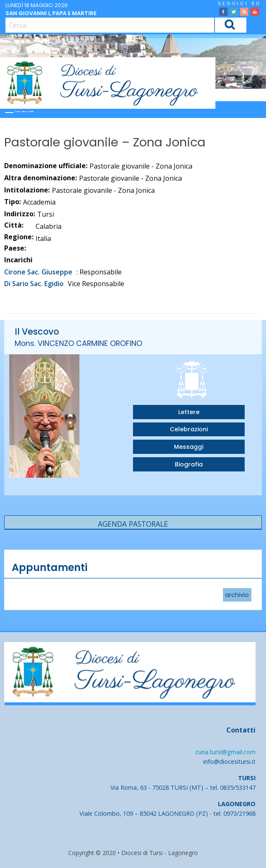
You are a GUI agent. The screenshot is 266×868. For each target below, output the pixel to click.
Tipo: (13, 202)
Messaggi (189, 447)
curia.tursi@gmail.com (225, 752)
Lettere (189, 412)
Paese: (15, 248)
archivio (237, 595)
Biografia (189, 464)
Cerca (230, 26)
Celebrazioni (189, 429)
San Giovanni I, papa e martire (51, 13)
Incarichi (18, 260)
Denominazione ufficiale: (46, 166)
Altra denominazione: (41, 178)
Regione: (19, 237)
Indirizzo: (20, 214)
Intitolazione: (27, 190)
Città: (14, 225)
